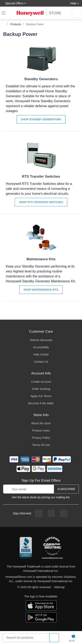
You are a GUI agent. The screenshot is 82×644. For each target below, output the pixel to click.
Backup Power (35, 24)
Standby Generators (41, 79)
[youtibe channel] (64, 513)
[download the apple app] (41, 605)
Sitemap (59, 587)
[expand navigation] (4, 13)
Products (16, 24)
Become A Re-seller (41, 403)
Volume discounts (41, 340)
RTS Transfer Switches (41, 177)
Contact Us (41, 362)
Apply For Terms (41, 396)
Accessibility (41, 347)
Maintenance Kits (41, 259)
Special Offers (13, 3)
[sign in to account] (76, 13)
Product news (41, 431)
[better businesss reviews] (26, 548)
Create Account (41, 382)
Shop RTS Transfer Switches (41, 202)
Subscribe (66, 489)
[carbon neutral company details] (52, 548)
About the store (41, 423)
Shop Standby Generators (41, 119)
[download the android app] (41, 617)
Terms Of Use (41, 445)
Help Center (41, 354)
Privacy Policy (41, 438)
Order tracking (41, 389)
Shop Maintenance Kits (41, 290)
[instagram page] (51, 513)
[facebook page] (39, 513)
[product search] (54, 638)
